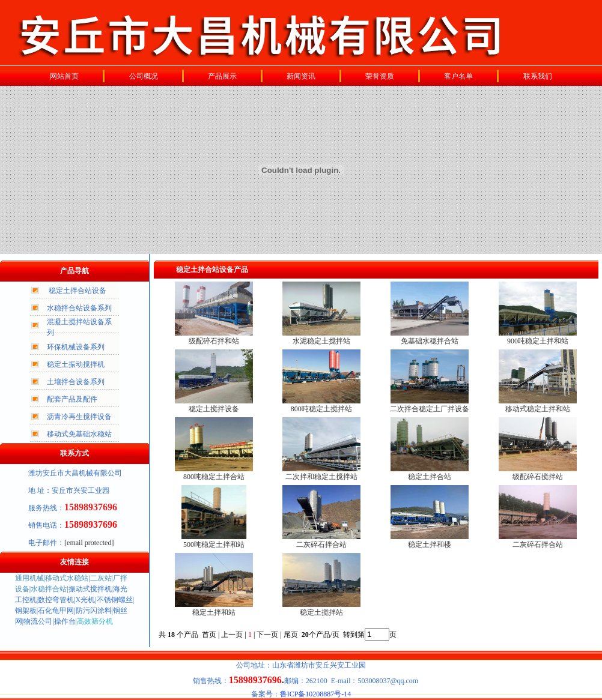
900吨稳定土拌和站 (538, 341)
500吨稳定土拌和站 (214, 545)
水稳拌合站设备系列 (79, 308)
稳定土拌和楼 (430, 545)
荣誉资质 (380, 76)
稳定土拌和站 (214, 612)
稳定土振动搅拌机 (76, 364)
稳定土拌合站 (430, 477)
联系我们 (538, 76)
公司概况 (144, 76)
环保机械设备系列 (76, 347)
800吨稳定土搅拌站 (321, 409)
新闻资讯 (301, 76)
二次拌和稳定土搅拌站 (321, 477)
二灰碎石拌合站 (321, 545)
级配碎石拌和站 (214, 341)
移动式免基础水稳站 (79, 434)
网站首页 (64, 76)
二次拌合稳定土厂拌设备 (430, 409)
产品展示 (222, 76)
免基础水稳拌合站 (430, 341)
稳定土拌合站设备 (78, 291)
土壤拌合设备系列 (76, 382)
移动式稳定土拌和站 (538, 409)
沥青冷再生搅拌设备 (79, 417)
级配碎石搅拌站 (538, 477)
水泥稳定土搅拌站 (321, 341)
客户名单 (458, 76)
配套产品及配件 (72, 399)
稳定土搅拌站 (321, 612)
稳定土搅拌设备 (214, 409)
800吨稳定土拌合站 (214, 477)
